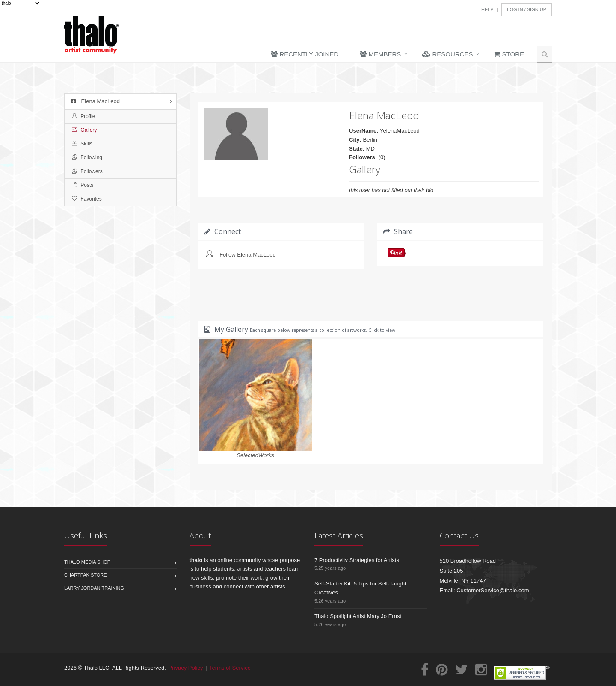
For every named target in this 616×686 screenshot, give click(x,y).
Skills (82, 144)
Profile (83, 116)
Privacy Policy (186, 668)
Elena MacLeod (94, 101)
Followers (87, 171)
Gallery (84, 130)
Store (509, 54)
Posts (83, 185)
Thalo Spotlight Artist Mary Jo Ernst (358, 616)
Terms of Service (230, 668)
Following (87, 157)
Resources (447, 54)
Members (380, 54)
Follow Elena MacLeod (248, 255)
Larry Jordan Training (94, 588)
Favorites (87, 199)
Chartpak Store (86, 575)
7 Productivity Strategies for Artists (357, 560)
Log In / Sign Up (527, 9)
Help (487, 9)
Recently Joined (305, 54)
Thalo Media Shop (87, 562)
